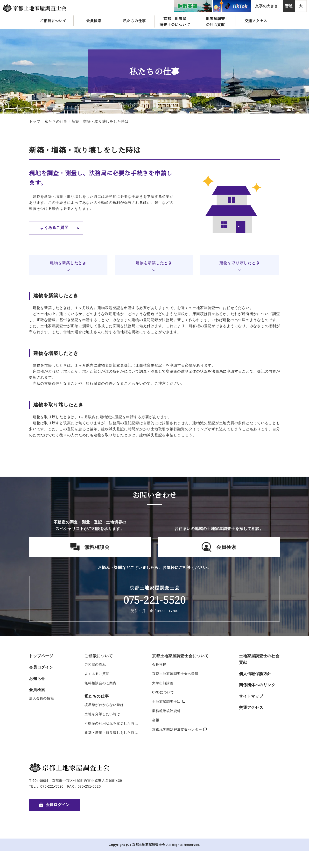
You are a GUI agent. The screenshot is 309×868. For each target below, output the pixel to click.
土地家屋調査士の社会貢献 (215, 21)
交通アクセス (256, 21)
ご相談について (53, 21)
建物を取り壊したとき (240, 263)
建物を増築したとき (154, 263)
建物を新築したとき (68, 263)
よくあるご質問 (97, 674)
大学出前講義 (163, 683)
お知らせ (37, 679)
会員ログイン (41, 667)
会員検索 (94, 21)
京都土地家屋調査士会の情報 (175, 674)
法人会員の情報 (41, 698)
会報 (156, 720)
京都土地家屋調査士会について (175, 21)
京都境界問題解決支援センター (179, 729)
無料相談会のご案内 (101, 683)
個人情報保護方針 (255, 674)
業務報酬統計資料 (166, 711)
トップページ (41, 656)
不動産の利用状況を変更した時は (111, 723)
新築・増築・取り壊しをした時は (111, 733)
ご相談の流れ (95, 664)
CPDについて (163, 692)
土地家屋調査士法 (169, 702)
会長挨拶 (159, 664)
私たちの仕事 (134, 21)
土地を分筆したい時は (102, 714)
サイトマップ (251, 696)
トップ (35, 121)
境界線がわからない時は (104, 705)
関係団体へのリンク (257, 685)
